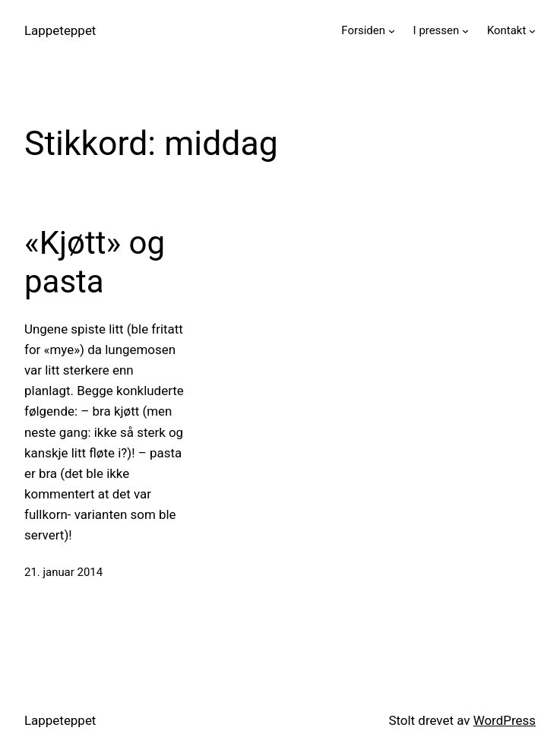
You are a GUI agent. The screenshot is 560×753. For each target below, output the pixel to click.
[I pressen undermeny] (465, 31)
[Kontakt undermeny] (532, 31)
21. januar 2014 (63, 572)
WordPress (505, 720)
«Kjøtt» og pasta (95, 262)
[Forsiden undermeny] (392, 31)
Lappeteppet (60, 30)
